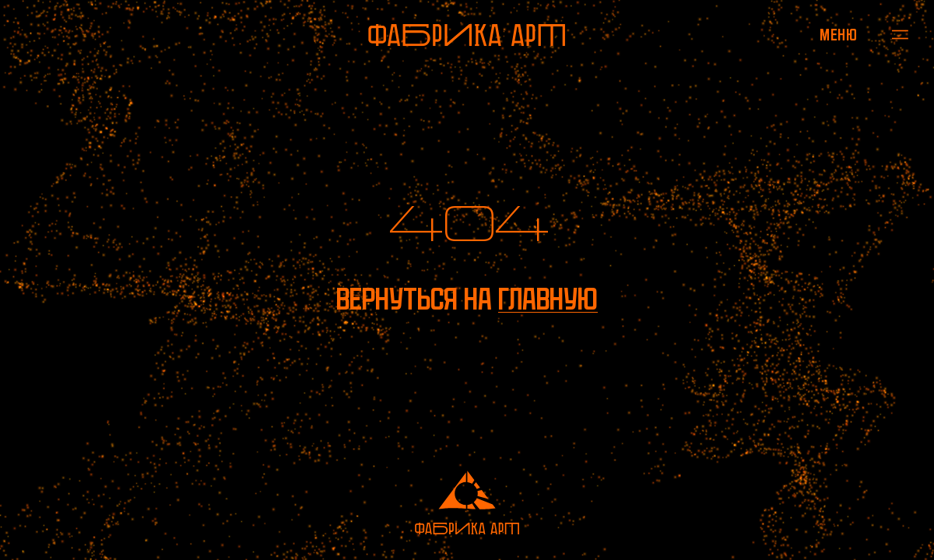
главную (548, 299)
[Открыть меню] (839, 35)
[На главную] (467, 35)
